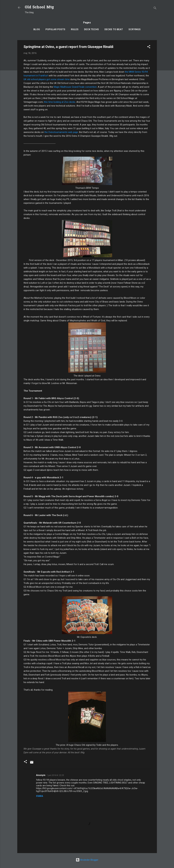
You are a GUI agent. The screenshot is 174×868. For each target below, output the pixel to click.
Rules (75, 29)
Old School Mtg (39, 7)
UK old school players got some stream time (47, 79)
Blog (37, 29)
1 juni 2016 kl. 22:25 (55, 775)
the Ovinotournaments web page (61, 132)
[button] (149, 47)
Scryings (135, 29)
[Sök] (155, 9)
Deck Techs (91, 29)
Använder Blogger (87, 860)
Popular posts (55, 29)
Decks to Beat (114, 29)
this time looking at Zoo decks (60, 102)
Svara (40, 796)
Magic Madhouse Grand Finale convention (75, 87)
